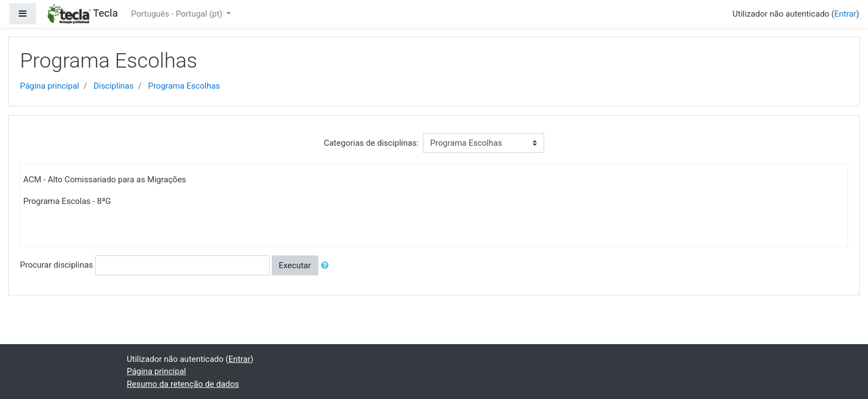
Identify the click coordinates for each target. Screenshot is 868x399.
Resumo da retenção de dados (183, 384)
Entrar (845, 14)
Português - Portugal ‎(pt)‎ (178, 14)
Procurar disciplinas (56, 265)
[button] (327, 266)
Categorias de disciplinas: (371, 143)
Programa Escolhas (184, 86)
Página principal (50, 86)
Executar (295, 265)
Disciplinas (114, 86)
